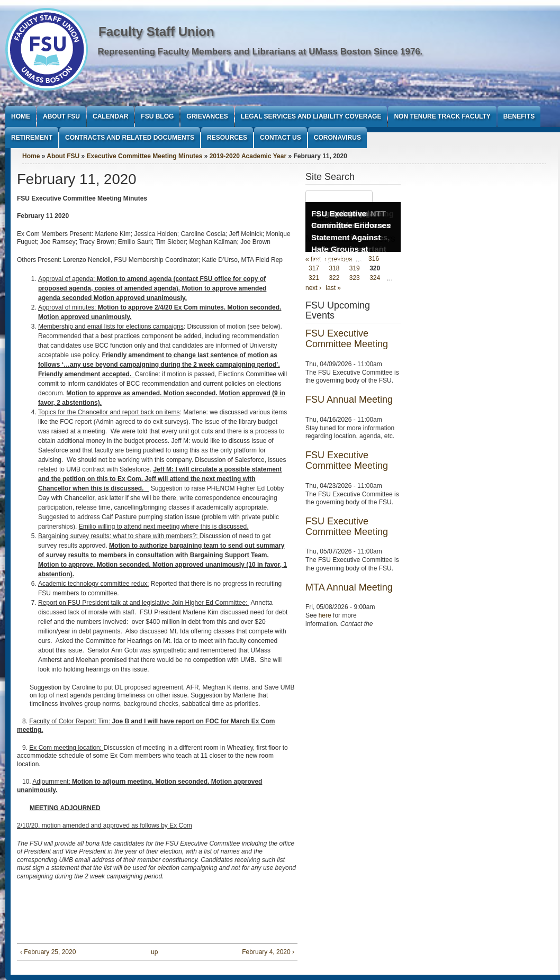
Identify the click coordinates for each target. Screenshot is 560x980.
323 (355, 278)
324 (375, 278)
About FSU (61, 116)
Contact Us (281, 138)
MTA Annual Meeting (349, 587)
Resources (227, 138)
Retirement (32, 138)
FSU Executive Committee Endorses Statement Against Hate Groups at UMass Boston (351, 237)
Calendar (110, 116)
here (325, 615)
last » (333, 288)
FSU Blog (157, 116)
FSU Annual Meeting (349, 400)
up (154, 952)
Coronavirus (337, 138)
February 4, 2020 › (268, 952)
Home (21, 116)
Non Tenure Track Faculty (442, 116)
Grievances (207, 116)
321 (314, 278)
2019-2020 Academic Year (248, 156)
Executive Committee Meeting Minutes (145, 156)
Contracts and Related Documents (130, 138)
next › (313, 288)
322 (334, 278)
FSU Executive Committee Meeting (347, 339)
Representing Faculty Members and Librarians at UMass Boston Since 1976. (260, 52)
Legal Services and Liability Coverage (311, 116)
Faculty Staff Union (156, 31)
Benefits (519, 116)
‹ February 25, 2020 (48, 952)
